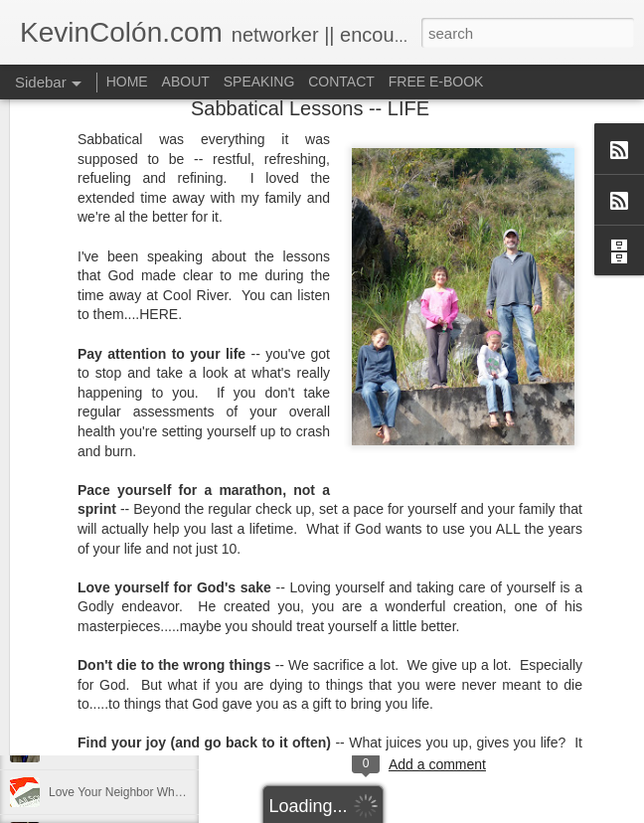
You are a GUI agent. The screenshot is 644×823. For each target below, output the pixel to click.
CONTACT (341, 82)
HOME (127, 82)
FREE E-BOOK (436, 82)
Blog (358, 683)
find (450, 683)
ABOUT (186, 82)
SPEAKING (259, 82)
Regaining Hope (91, 613)
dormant (405, 683)
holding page (508, 683)
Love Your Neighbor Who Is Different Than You (172, 792)
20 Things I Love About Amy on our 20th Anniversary (187, 658)
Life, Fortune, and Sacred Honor (134, 703)
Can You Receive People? (118, 747)
